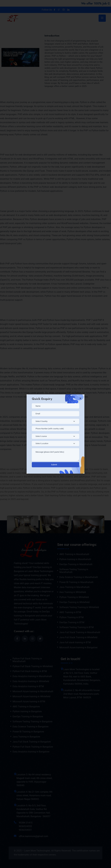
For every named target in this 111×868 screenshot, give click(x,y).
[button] (80, 398)
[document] (55, 434)
